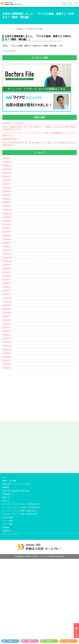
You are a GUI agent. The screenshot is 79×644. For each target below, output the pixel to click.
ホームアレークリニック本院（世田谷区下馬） (20, 514)
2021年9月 (7, 353)
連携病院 (6, 487)
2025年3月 (7, 199)
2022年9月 (7, 309)
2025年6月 (7, 188)
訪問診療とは (7, 494)
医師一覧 (6, 497)
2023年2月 (7, 291)
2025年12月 (7, 166)
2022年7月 (7, 316)
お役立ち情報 (7, 517)
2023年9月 (7, 265)
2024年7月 (7, 228)
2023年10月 (7, 261)
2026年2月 (7, 158)
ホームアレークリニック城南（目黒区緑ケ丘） (20, 511)
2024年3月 (7, 243)
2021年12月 (7, 342)
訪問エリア (7, 501)
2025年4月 (7, 195)
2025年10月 (7, 173)
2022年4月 (7, 328)
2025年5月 (7, 191)
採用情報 (6, 527)
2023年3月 (7, 287)
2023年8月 (7, 269)
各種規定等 (7, 531)
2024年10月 (7, 217)
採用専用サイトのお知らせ (13, 123)
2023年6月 (7, 276)
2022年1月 (7, 339)
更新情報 (11, 29)
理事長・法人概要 (9, 481)
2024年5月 (7, 236)
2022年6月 (7, 320)
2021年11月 (7, 346)
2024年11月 (7, 213)
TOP (5, 29)
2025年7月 (7, 184)
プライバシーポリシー (11, 534)
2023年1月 (7, 294)
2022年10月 (7, 305)
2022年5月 (7, 324)
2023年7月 (7, 272)
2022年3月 (7, 331)
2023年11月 (7, 258)
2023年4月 (7, 283)
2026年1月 (7, 162)
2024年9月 (7, 221)
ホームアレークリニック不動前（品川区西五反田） (22, 507)
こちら (5, 51)
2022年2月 (7, 335)
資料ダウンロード (76, 631)
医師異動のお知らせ (11, 139)
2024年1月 (7, 250)
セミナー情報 (7, 521)
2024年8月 (7, 225)
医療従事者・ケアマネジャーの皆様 (16, 484)
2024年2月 (7, 247)
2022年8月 (7, 313)
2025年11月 (7, 169)
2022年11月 (7, 302)
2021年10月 (7, 350)
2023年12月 (7, 254)
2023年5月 (7, 280)
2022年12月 (7, 298)
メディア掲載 (7, 524)
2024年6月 (7, 232)
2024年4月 (7, 239)
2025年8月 (7, 180)
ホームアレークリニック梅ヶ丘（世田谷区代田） (21, 504)
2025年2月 (7, 202)
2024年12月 (7, 210)
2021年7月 (7, 361)
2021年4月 (7, 368)
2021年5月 (7, 364)
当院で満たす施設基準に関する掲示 (16, 491)
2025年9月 (7, 177)
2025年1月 (7, 206)
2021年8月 (7, 357)
